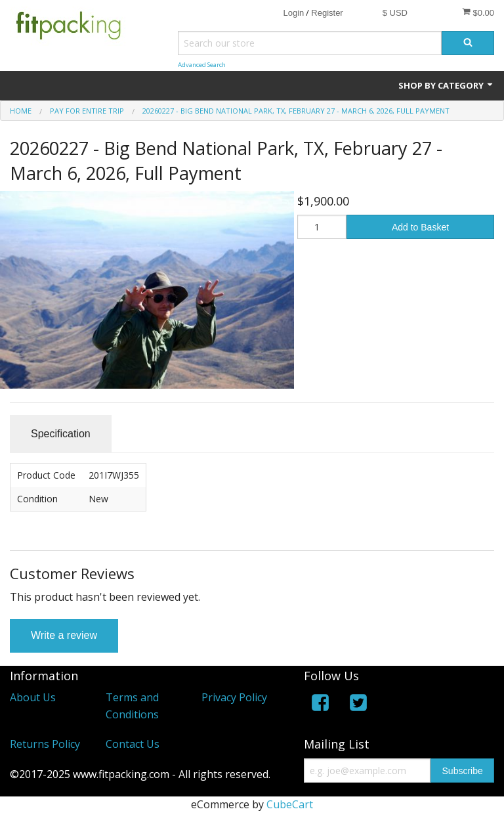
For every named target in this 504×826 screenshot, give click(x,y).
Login (293, 13)
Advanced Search (202, 65)
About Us (33, 697)
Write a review (64, 635)
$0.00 (478, 12)
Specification (61, 434)
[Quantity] (322, 227)
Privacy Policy (234, 697)
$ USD (395, 13)
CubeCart (290, 804)
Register (327, 13)
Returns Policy (45, 744)
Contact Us (133, 744)
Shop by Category (446, 85)
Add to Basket (420, 227)
